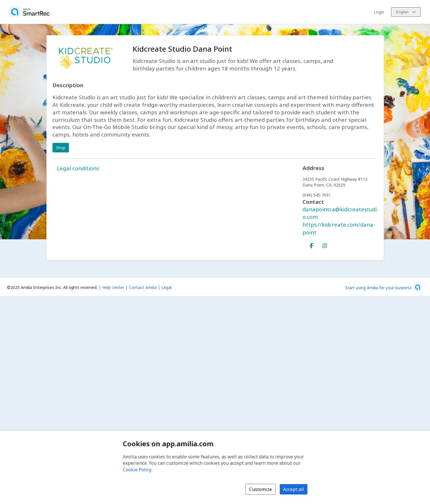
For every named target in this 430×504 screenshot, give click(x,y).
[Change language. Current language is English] (406, 12)
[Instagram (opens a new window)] (325, 244)
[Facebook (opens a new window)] (311, 244)
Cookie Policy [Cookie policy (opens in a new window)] (137, 470)
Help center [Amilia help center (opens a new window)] (113, 287)
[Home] (29, 12)
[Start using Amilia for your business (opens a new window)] (383, 287)
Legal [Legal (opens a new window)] (167, 287)
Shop (61, 148)
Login (379, 12)
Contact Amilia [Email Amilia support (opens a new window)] (143, 287)
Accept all (294, 489)
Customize (261, 489)
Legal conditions (78, 168)
